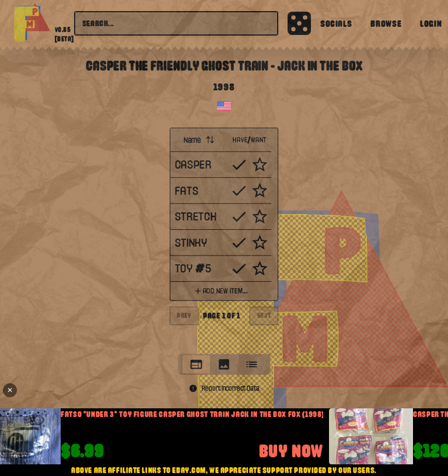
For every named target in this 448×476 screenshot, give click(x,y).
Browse (386, 23)
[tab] (197, 364)
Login (431, 23)
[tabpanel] (224, 237)
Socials (336, 23)
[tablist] (224, 364)
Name (199, 139)
